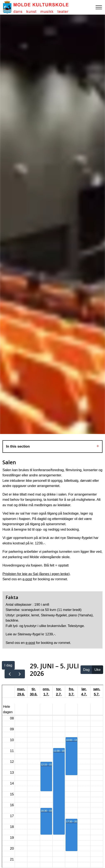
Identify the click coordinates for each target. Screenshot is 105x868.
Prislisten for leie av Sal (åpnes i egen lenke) (36, 574)
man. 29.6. (21, 692)
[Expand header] (99, 7)
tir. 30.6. (34, 692)
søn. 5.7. (97, 692)
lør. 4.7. (84, 692)
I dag (8, 665)
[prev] (10, 674)
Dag (86, 670)
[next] (20, 674)
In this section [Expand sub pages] (52, 446)
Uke (98, 670)
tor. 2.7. (59, 692)
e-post (27, 579)
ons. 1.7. (46, 692)
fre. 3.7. (71, 692)
